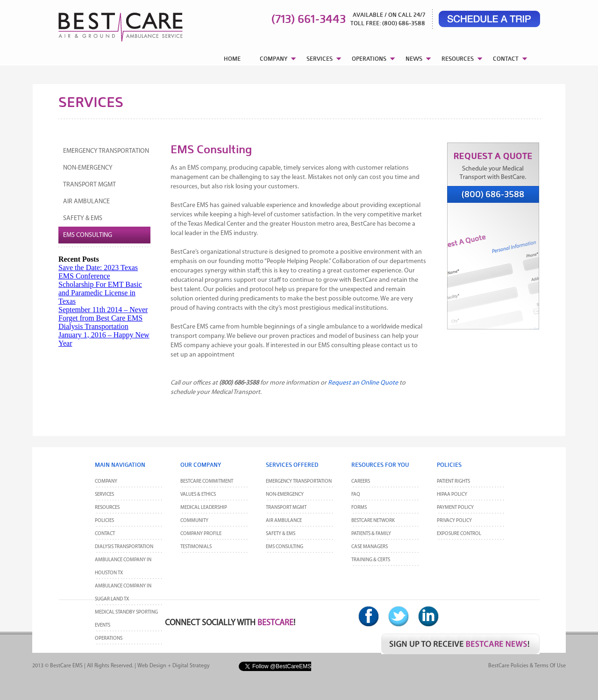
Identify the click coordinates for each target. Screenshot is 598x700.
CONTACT (506, 59)
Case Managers (370, 547)
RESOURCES (458, 59)
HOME (232, 59)
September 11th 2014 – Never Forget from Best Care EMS (103, 314)
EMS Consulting (88, 235)
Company (106, 482)
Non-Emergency (88, 168)
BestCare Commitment (207, 482)
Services (104, 495)
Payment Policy (455, 508)
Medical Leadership (204, 508)
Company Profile (201, 534)
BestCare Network (373, 521)
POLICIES (104, 521)
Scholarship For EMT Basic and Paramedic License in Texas (100, 293)
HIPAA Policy (452, 495)
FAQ (356, 495)
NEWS (414, 59)
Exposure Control (459, 534)
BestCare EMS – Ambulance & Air (109, 23)
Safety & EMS (83, 218)
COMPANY (274, 59)
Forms (359, 508)
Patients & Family (371, 534)
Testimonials (196, 547)
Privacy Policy (454, 521)
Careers (361, 482)
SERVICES (320, 59)
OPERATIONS (369, 59)
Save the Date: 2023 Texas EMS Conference (98, 272)
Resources (107, 508)
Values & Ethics (198, 495)
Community (194, 521)
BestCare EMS (66, 666)
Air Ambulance (86, 202)
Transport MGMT (89, 185)
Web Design (152, 666)
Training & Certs (371, 560)
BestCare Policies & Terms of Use (527, 666)
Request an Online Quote (363, 383)
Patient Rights (453, 482)
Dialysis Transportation (93, 326)
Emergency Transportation (106, 151)
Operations (109, 639)
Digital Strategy (191, 666)
